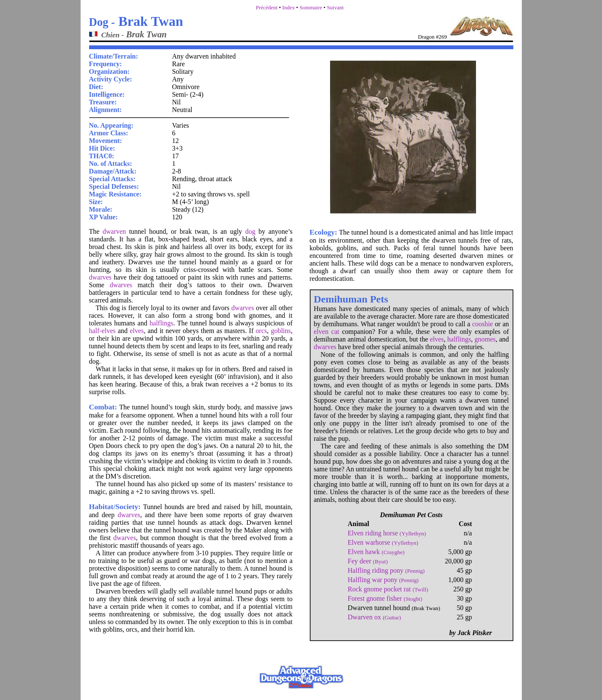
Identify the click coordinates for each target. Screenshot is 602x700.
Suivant (335, 7)
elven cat (327, 332)
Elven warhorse (383, 542)
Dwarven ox (375, 617)
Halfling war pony (383, 580)
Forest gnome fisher (385, 598)
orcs (262, 331)
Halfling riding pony (386, 570)
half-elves (102, 331)
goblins (281, 331)
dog (250, 231)
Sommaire (311, 7)
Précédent (267, 7)
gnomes (485, 339)
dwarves (100, 277)
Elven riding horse (387, 533)
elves (137, 331)
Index (288, 7)
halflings (162, 323)
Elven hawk (376, 552)
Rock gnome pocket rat (388, 589)
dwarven (114, 231)
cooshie (483, 324)
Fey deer (368, 561)
